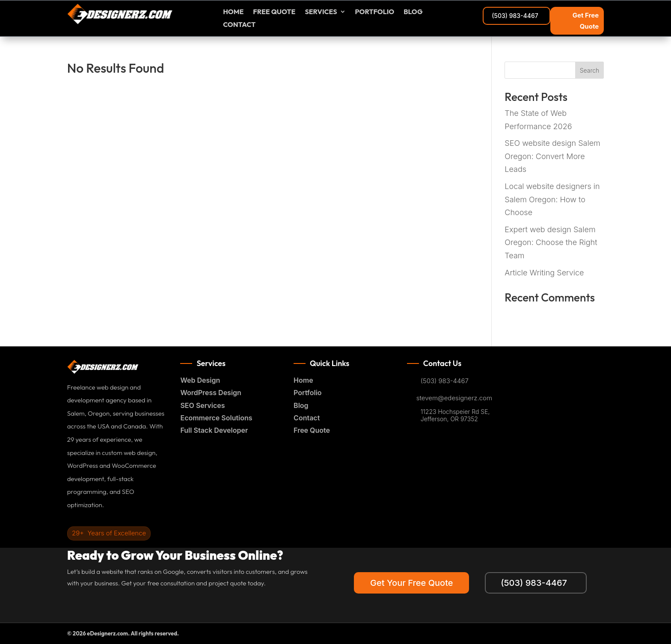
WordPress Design (211, 393)
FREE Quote (274, 12)
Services (321, 12)
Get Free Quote (586, 21)
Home (233, 12)
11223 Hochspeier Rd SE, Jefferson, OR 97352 (455, 415)
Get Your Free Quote (410, 583)
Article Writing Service (544, 273)
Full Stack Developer (214, 430)
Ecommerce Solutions (216, 418)
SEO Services (202, 405)
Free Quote (312, 430)
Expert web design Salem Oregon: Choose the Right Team (551, 242)
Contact (239, 25)
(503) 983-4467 (515, 16)
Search (590, 70)
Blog (413, 12)
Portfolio (375, 12)
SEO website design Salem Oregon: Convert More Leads (552, 156)
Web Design (200, 380)
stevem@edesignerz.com (454, 398)
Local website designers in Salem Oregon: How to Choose (552, 199)
